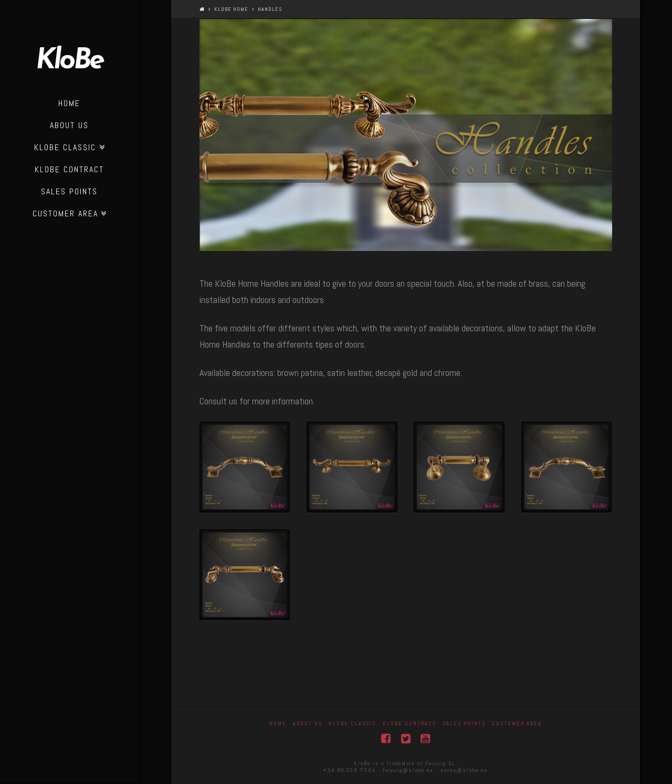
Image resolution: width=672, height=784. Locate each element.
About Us (308, 723)
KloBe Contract (409, 723)
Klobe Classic (353, 723)
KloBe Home (231, 9)
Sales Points (464, 723)
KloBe (69, 61)
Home (278, 723)
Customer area (517, 723)
